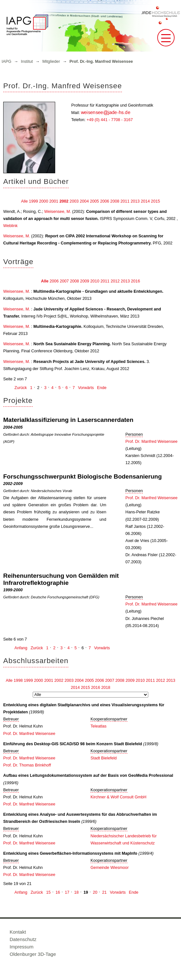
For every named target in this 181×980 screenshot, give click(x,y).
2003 (74, 201)
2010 (95, 281)
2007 (64, 281)
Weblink (10, 226)
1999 (33, 201)
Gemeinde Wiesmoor (110, 868)
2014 (145, 201)
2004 (84, 201)
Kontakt (18, 932)
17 (67, 892)
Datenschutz (23, 939)
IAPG (6, 62)
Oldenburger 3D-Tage (33, 954)
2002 (64, 201)
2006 (105, 201)
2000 (44, 201)
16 (58, 892)
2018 (106, 688)
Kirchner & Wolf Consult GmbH (118, 797)
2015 (155, 201)
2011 (125, 201)
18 (76, 892)
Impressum (22, 947)
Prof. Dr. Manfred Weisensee (151, 442)
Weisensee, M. (58, 212)
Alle (24, 201)
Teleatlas (99, 726)
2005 (94, 201)
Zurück (21, 388)
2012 (115, 281)
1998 (18, 680)
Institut (27, 62)
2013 (135, 201)
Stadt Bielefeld (104, 758)
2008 (115, 201)
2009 (85, 281)
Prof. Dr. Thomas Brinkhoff (27, 765)
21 (104, 892)
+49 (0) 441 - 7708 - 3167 (110, 120)
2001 (54, 201)
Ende (102, 388)
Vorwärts (86, 388)
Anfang (21, 648)
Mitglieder (51, 62)
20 (95, 892)
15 (48, 892)
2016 (135, 281)
